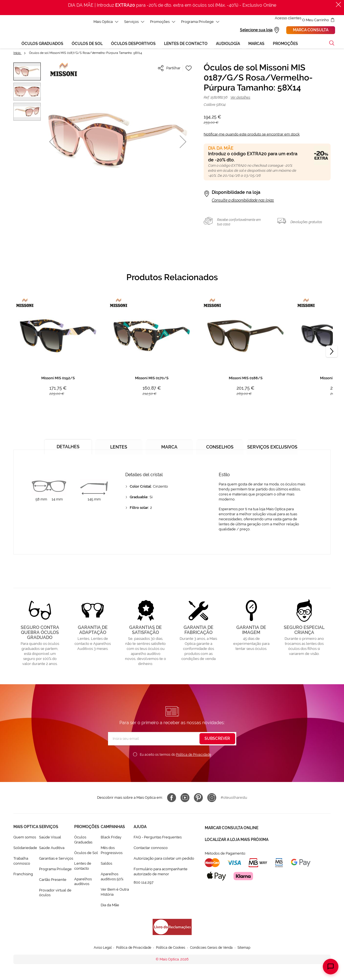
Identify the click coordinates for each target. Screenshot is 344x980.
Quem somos (25, 838)
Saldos (106, 864)
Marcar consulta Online (232, 828)
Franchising (23, 875)
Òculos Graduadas (83, 840)
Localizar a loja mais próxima (237, 838)
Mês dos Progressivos (112, 851)
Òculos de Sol (86, 854)
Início (17, 54)
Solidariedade (25, 849)
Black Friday (111, 838)
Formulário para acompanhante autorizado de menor (161, 872)
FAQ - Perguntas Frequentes (158, 838)
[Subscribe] (217, 740)
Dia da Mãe (110, 906)
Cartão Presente (53, 880)
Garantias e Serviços (56, 859)
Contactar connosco (151, 849)
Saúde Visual (50, 838)
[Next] (332, 352)
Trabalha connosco (22, 862)
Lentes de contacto (83, 867)
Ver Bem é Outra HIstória (115, 893)
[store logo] (15, 32)
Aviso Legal (97, 949)
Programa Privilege (55, 870)
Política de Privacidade (194, 755)
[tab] (66, 445)
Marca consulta (317, 30)
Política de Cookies (171, 949)
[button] (27, 72)
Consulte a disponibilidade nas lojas (243, 201)
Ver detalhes (240, 98)
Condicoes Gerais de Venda (215, 949)
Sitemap (250, 949)
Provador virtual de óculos (55, 893)
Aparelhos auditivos (83, 882)
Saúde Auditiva (52, 849)
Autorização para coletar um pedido (164, 859)
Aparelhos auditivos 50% (112, 877)
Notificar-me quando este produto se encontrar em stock (252, 135)
